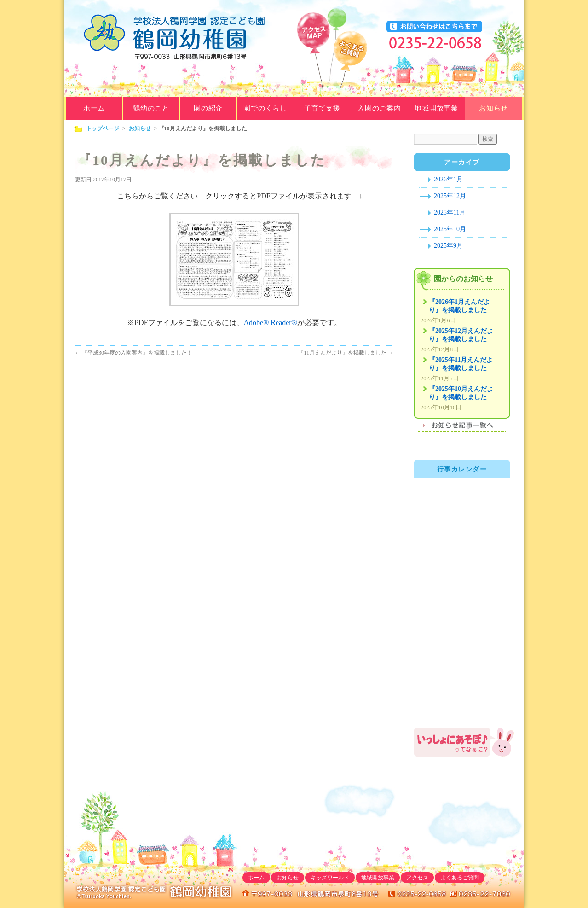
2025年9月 (448, 246)
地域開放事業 (436, 108)
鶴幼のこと (151, 108)
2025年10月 (450, 229)
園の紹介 (208, 108)
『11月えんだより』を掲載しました (346, 353)
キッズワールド (330, 878)
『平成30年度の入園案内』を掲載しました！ (134, 353)
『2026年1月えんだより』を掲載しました (459, 306)
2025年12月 (450, 196)
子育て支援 (322, 108)
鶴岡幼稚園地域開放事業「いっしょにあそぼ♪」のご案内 (464, 742)
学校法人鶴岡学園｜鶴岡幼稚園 (177, 37)
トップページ (103, 128)
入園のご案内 (379, 108)
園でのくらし (265, 108)
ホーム (94, 108)
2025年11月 (450, 212)
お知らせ (493, 108)
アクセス (417, 878)
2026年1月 (448, 179)
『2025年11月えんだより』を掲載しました (461, 364)
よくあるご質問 (350, 63)
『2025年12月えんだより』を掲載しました (461, 335)
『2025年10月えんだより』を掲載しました (461, 393)
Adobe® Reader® (271, 323)
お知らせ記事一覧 (462, 428)
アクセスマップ (313, 54)
